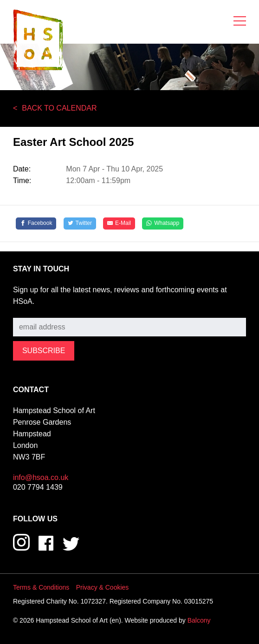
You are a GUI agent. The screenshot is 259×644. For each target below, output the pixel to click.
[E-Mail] (119, 223)
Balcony (199, 620)
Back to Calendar (59, 108)
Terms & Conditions (41, 587)
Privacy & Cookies (103, 587)
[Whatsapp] (163, 223)
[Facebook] (36, 223)
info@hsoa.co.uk (41, 477)
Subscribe (29, 311)
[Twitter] (80, 223)
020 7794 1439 (38, 487)
